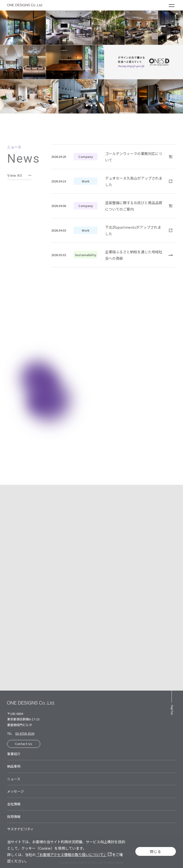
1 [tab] (82, 105)
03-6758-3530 (25, 733)
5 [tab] (101, 105)
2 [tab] (87, 105)
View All (15, 183)
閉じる (155, 851)
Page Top (172, 710)
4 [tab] (96, 105)
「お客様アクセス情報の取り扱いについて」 (74, 855)
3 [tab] (91, 105)
